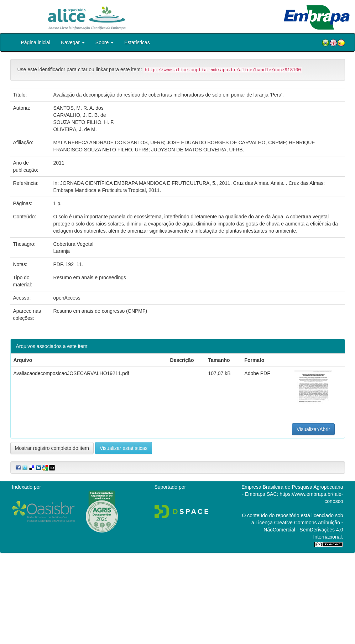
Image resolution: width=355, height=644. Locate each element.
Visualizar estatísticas (124, 448)
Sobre (105, 42)
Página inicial (36, 42)
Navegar (73, 42)
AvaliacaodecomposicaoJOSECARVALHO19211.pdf (71, 373)
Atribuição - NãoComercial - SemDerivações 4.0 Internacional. (303, 530)
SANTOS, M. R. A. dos (78, 108)
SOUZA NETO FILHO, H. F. (84, 122)
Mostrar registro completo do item (52, 448)
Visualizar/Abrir (313, 429)
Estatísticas (137, 42)
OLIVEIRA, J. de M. (75, 129)
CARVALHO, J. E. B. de (79, 115)
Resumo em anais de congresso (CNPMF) (100, 311)
